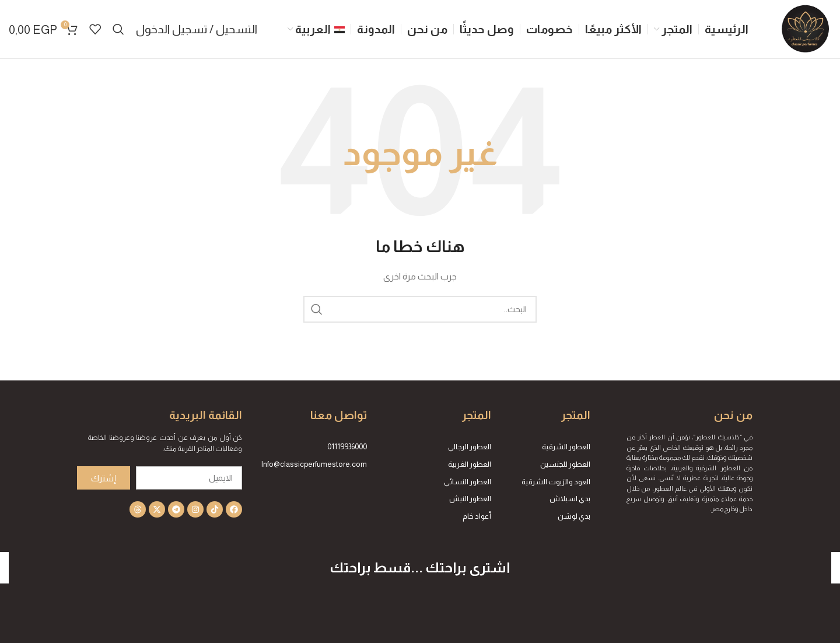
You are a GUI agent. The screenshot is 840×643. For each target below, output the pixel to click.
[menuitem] (316, 29)
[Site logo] (805, 29)
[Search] (118, 29)
